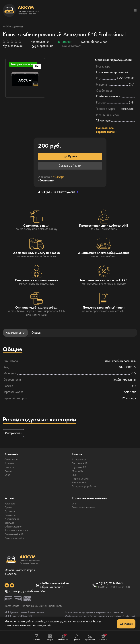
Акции (8, 471)
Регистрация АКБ (14, 538)
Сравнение (90, 637)
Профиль (77, 637)
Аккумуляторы (80, 459)
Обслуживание (13, 527)
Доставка (10, 511)
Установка (10, 504)
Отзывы (36, 333)
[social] (7, 585)
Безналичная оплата (16, 530)
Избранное (63, 637)
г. (59, 177)
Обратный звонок (51, 587)
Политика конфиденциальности (42, 606)
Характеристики (15, 333)
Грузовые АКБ (80, 467)
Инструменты (13, 27)
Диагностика (12, 519)
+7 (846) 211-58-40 (109, 583)
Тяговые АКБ (79, 482)
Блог (7, 475)
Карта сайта (12, 606)
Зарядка (9, 523)
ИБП (74, 475)
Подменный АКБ (14, 534)
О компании (11, 459)
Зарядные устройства (84, 486)
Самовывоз (11, 515)
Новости (9, 467)
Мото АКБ (77, 471)
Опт (74, 504)
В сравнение (42, 46)
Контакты (9, 463)
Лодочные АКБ (80, 479)
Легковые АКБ (80, 463)
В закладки (13, 46)
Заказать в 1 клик (70, 166)
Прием (8, 507)
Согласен (126, 624)
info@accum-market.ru (54, 583)
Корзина (103, 637)
